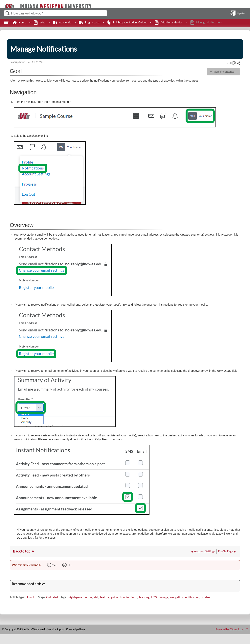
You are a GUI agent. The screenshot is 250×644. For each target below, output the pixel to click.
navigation (177, 597)
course (88, 597)
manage (163, 597)
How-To (31, 597)
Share (239, 63)
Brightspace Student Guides (127, 22)
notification (192, 597)
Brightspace (89, 22)
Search (8, 13)
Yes (54, 565)
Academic (62, 22)
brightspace (75, 597)
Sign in (241, 13)
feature (105, 597)
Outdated (52, 597)
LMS (154, 597)
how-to (124, 597)
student (206, 597)
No (69, 565)
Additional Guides (169, 22)
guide (114, 597)
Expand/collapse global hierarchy (9, 23)
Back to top (22, 551)
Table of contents (224, 72)
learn (134, 597)
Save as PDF (234, 63)
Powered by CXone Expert (232, 629)
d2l (96, 597)
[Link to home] (2, 4)
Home (20, 22)
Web (40, 22)
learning (144, 597)
